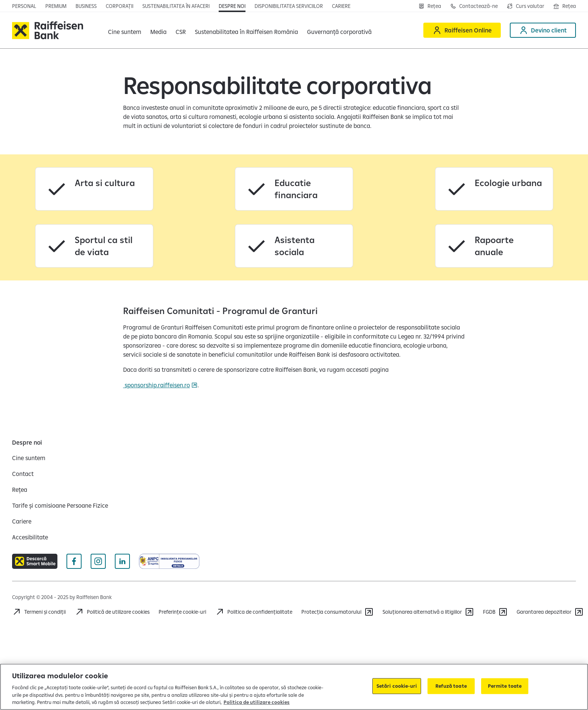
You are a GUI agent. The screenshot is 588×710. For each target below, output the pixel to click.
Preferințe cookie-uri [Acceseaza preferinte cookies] (182, 612)
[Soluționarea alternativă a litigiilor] (428, 612)
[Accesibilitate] (30, 537)
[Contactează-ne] (474, 6)
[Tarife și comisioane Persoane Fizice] (60, 505)
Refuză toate (451, 686)
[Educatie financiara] (294, 189)
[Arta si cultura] (94, 189)
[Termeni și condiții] (39, 612)
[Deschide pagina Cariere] (341, 6)
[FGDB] (495, 612)
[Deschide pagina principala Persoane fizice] (24, 6)
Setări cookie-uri (397, 686)
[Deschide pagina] (86, 6)
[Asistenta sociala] (294, 246)
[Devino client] (543, 30)
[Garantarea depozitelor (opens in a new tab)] (550, 612)
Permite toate (505, 686)
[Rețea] (430, 6)
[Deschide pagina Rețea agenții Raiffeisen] (565, 6)
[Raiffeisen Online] (462, 30)
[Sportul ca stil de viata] (94, 246)
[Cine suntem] (29, 458)
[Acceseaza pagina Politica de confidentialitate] (254, 612)
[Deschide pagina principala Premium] (56, 6)
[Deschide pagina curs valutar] (525, 6)
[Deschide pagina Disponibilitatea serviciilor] (289, 6)
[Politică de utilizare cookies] (112, 612)
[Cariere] (22, 521)
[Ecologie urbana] (494, 189)
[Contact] (23, 474)
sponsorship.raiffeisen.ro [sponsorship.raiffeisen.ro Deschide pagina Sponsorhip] (157, 385)
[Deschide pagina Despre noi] (232, 6)
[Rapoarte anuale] (494, 246)
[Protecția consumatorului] (337, 612)
